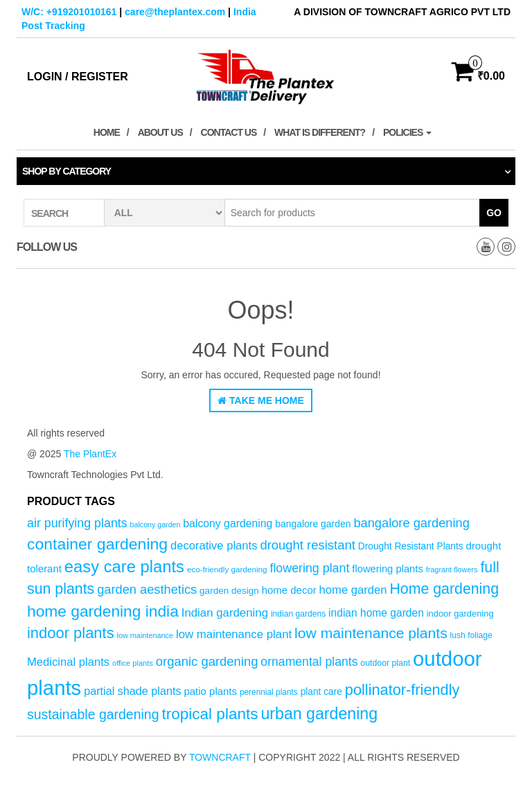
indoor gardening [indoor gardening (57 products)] (460, 614)
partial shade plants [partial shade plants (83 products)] (132, 691)
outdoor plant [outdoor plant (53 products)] (385, 663)
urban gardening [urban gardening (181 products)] (319, 714)
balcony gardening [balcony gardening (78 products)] (228, 523)
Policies (407, 132)
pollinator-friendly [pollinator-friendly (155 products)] (402, 690)
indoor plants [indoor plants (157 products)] (71, 633)
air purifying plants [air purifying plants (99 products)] (77, 523)
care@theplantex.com (175, 12)
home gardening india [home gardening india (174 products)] (103, 611)
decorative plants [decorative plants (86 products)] (214, 546)
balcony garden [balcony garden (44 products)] (156, 524)
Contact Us (229, 132)
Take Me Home (261, 400)
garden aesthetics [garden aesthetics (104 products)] (147, 589)
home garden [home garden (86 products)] (353, 590)
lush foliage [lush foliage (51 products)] (471, 635)
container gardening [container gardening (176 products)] (97, 544)
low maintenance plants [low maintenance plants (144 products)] (371, 633)
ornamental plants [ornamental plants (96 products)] (309, 662)
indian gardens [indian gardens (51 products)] (298, 614)
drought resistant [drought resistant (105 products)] (307, 545)
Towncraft (220, 757)
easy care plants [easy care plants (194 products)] (124, 566)
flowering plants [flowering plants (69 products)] (388, 569)
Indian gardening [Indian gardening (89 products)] (225, 613)
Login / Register (78, 77)
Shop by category (66, 171)
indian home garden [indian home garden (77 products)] (376, 613)
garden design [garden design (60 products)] (229, 591)
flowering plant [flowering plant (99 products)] (309, 568)
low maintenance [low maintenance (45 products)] (145, 635)
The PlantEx (90, 454)
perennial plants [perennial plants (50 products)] (269, 692)
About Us (160, 132)
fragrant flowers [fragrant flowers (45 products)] (452, 570)
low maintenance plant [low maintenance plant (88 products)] (234, 634)
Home (107, 132)
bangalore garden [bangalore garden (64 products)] (313, 524)
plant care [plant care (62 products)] (321, 692)
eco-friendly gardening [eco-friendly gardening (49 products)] (227, 569)
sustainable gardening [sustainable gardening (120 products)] (93, 714)
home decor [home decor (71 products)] (289, 590)
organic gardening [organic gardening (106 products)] (207, 661)
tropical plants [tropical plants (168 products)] (210, 714)
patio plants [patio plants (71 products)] (210, 691)
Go (494, 213)
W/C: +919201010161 (69, 12)
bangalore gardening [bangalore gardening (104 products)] (411, 523)
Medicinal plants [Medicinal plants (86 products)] (68, 662)
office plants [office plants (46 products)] (133, 663)
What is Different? (320, 132)
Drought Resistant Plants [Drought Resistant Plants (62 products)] (411, 546)
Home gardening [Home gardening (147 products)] (444, 589)
